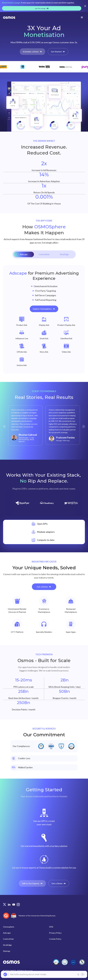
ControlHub (8, 939)
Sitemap (7, 951)
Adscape (7, 933)
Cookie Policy (55, 939)
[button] (4, 426)
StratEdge (7, 945)
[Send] (83, 974)
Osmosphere (9, 927)
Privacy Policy (55, 933)
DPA (51, 927)
